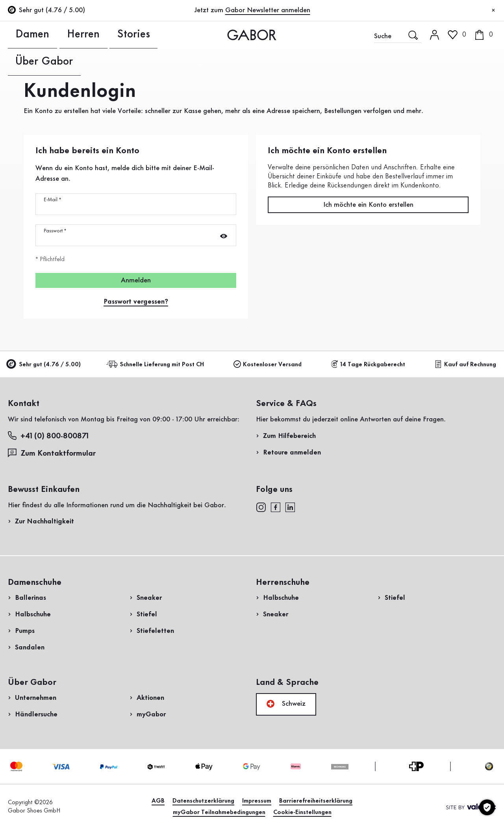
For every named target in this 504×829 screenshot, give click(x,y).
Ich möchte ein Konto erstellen (368, 205)
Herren (51, 35)
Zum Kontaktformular (53, 453)
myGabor (151, 714)
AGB (158, 801)
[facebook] (276, 507)
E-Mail (52, 200)
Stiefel (147, 614)
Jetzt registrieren (469, 104)
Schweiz (286, 704)
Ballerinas (31, 598)
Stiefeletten (155, 631)
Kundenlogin (458, 69)
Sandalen (30, 647)
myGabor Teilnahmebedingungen (219, 812)
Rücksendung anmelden (415, 159)
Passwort (55, 231)
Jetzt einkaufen (465, 226)
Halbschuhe (33, 614)
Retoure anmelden (292, 453)
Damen (19, 35)
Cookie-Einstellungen (302, 812)
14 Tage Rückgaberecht (368, 364)
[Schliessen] (493, 11)
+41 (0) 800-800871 (48, 436)
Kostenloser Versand (268, 364)
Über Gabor (122, 35)
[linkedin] (290, 507)
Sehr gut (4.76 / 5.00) (44, 365)
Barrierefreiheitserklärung (316, 801)
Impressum (257, 801)
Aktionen (150, 698)
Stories (82, 35)
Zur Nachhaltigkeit (44, 521)
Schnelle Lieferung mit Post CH (156, 364)
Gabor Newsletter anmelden (268, 10)
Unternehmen (36, 698)
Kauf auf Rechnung (465, 364)
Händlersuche (36, 714)
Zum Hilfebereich (289, 436)
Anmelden (136, 280)
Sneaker (149, 598)
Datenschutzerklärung (203, 801)
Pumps (25, 631)
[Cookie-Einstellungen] (487, 807)
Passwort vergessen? (136, 302)
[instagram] (261, 507)
